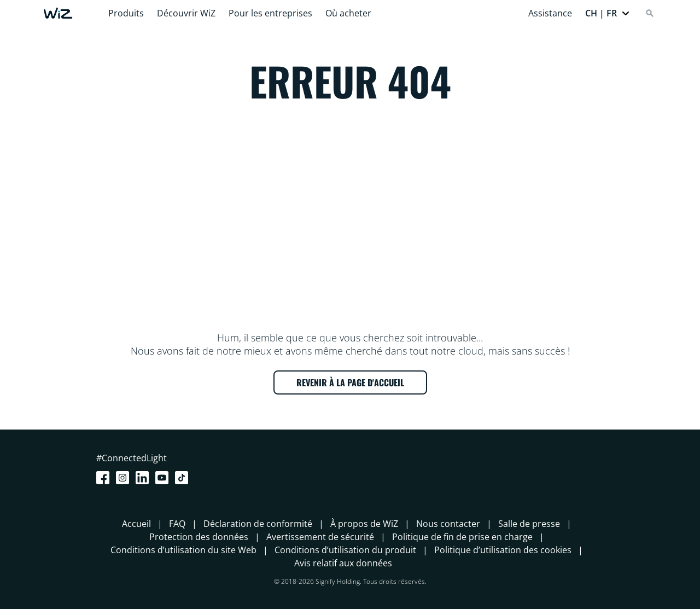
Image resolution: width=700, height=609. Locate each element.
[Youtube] (164, 478)
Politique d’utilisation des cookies (503, 550)
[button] (608, 13)
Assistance (550, 13)
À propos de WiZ (364, 524)
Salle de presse (529, 524)
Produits (126, 13)
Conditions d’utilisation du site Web (183, 550)
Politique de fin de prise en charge (462, 537)
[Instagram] (125, 478)
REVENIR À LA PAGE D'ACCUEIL (350, 382)
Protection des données (199, 537)
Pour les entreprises (270, 13)
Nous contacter (448, 524)
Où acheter (348, 13)
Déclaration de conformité (258, 524)
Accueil (136, 524)
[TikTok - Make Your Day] (184, 478)
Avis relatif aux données (343, 563)
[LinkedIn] (144, 478)
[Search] (650, 13)
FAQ (177, 524)
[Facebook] (105, 478)
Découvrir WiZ (186, 13)
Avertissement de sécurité (320, 537)
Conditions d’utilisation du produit (345, 550)
